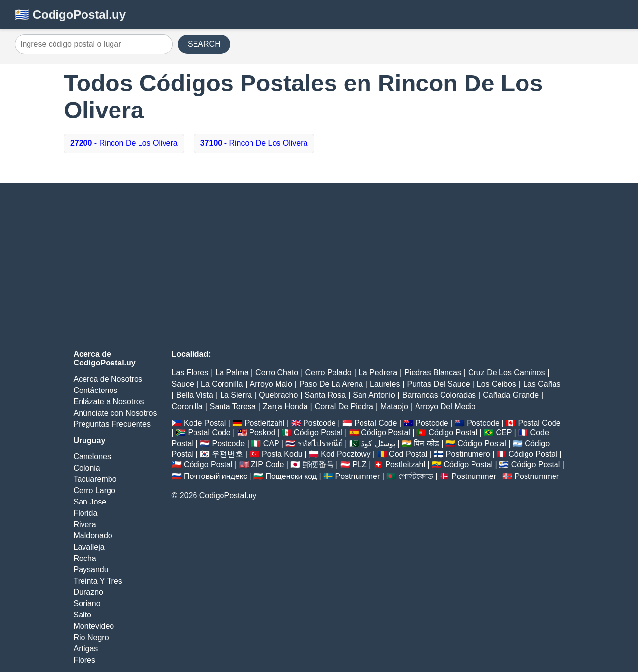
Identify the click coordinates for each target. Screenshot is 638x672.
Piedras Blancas (433, 373)
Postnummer (358, 476)
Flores (84, 660)
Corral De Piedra (344, 406)
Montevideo (94, 626)
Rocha (85, 558)
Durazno (88, 592)
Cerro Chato (277, 373)
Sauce (183, 384)
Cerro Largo (95, 490)
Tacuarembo (95, 479)
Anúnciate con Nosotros (115, 413)
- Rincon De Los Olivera (124, 143)
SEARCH (204, 44)
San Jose (90, 502)
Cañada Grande (511, 395)
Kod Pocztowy (346, 454)
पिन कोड (426, 443)
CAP (271, 443)
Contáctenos (96, 390)
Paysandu (91, 570)
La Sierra (236, 395)
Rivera (85, 524)
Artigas (86, 649)
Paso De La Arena (331, 384)
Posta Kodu (282, 454)
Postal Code (375, 423)
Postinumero (468, 454)
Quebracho (278, 395)
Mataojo (394, 406)
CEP (504, 433)
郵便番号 (318, 464)
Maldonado (93, 536)
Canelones (93, 457)
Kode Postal (205, 423)
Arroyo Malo (271, 384)
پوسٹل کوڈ (378, 443)
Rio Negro (91, 637)
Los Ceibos (497, 384)
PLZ (359, 464)
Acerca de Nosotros (108, 379)
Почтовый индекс (215, 476)
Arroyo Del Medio (445, 406)
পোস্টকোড (416, 476)
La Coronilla (222, 384)
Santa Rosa (326, 395)
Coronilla (187, 406)
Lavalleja (89, 547)
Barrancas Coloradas (439, 395)
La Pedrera (378, 373)
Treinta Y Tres (98, 581)
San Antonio (374, 395)
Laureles (385, 384)
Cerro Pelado (328, 373)
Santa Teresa (233, 406)
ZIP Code (267, 464)
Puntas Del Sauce (439, 384)
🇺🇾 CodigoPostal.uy (70, 14)
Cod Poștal (408, 454)
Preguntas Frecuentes (112, 424)
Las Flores (190, 373)
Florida (86, 513)
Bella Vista (195, 395)
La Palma (232, 373)
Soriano (87, 603)
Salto (83, 615)
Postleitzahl (265, 423)
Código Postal (318, 433)
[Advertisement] (319, 266)
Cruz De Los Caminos (507, 373)
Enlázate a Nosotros (109, 402)
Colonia (87, 468)
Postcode (319, 423)
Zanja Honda (285, 406)
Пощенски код (291, 476)
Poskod (262, 433)
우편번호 (227, 454)
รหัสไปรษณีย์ (320, 443)
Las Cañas (542, 384)
